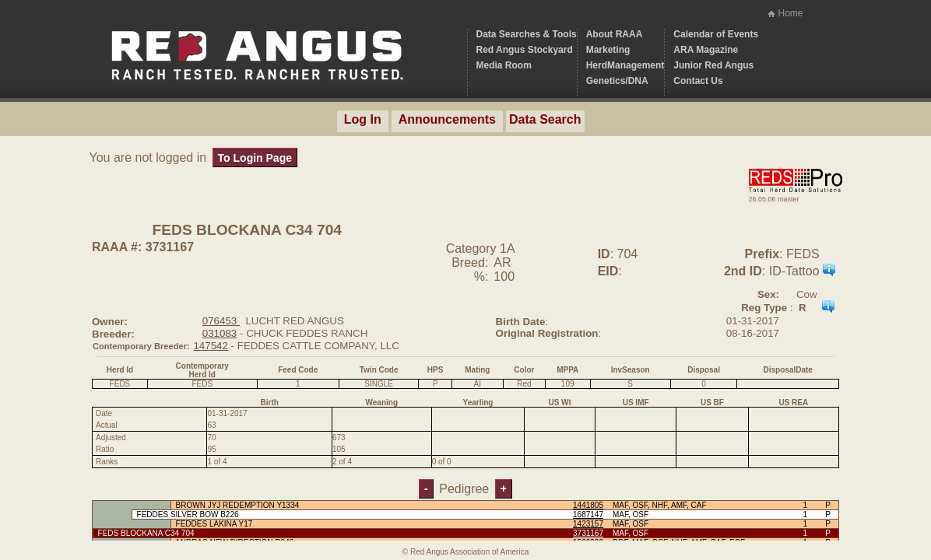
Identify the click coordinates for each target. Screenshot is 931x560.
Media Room (504, 65)
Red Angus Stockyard (525, 50)
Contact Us (698, 81)
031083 (220, 333)
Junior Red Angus (713, 65)
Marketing (608, 50)
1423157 (588, 524)
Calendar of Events (716, 34)
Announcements (447, 119)
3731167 (588, 533)
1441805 (588, 505)
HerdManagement (625, 65)
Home (790, 13)
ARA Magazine (706, 50)
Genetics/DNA (617, 81)
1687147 (588, 514)
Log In (363, 119)
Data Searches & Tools (527, 34)
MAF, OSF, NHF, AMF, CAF (660, 505)
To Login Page (255, 158)
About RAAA (615, 34)
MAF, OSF (631, 514)
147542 (210, 346)
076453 (221, 321)
